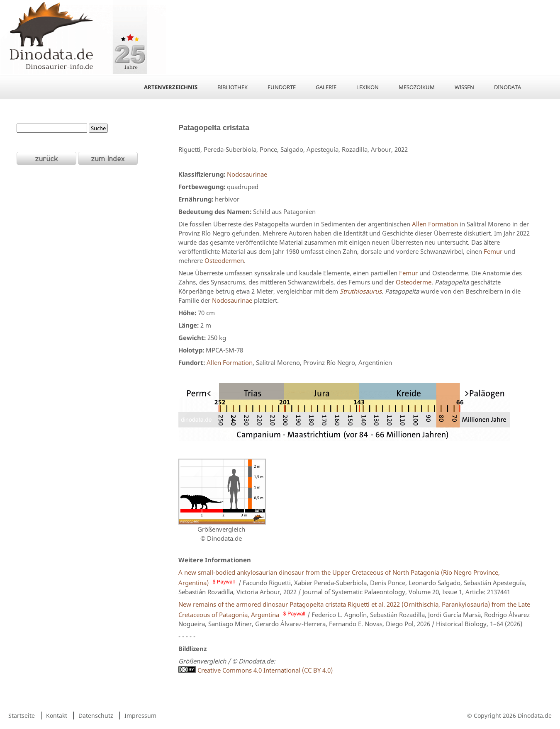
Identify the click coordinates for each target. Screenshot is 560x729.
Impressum (140, 716)
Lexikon (368, 87)
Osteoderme (414, 282)
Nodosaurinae (247, 174)
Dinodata (508, 87)
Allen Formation (435, 224)
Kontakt (57, 716)
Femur (493, 251)
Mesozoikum (417, 87)
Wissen (464, 87)
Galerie (326, 87)
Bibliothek (233, 87)
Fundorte (282, 87)
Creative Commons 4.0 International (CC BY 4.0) (264, 670)
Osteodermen (224, 260)
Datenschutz (96, 716)
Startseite (22, 716)
